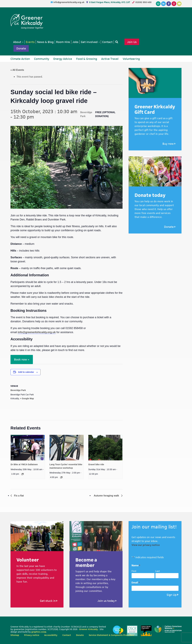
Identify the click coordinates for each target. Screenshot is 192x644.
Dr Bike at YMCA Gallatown (24, 464)
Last (158, 571)
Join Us (132, 42)
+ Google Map (27, 398)
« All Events (17, 70)
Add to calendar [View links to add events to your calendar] (26, 372)
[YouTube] (179, 4)
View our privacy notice (146, 545)
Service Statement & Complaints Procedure (111, 635)
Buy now (169, 144)
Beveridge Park (18, 390)
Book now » (22, 359)
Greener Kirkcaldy (27, 20)
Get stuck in (49, 601)
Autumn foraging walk (107, 496)
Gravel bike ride (96, 464)
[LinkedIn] (163, 4)
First (134, 571)
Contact (67, 635)
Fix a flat (19, 496)
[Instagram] (174, 4)
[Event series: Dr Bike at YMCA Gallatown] (22, 474)
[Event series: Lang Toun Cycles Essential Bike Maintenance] (61, 477)
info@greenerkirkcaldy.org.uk (69, 2)
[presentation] (28, 448)
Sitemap (15, 635)
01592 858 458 (143, 2)
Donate (21, 48)
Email (136, 583)
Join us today (107, 601)
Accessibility (51, 635)
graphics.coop (39, 632)
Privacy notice (32, 635)
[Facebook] (169, 4)
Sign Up (172, 595)
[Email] (158, 4)
